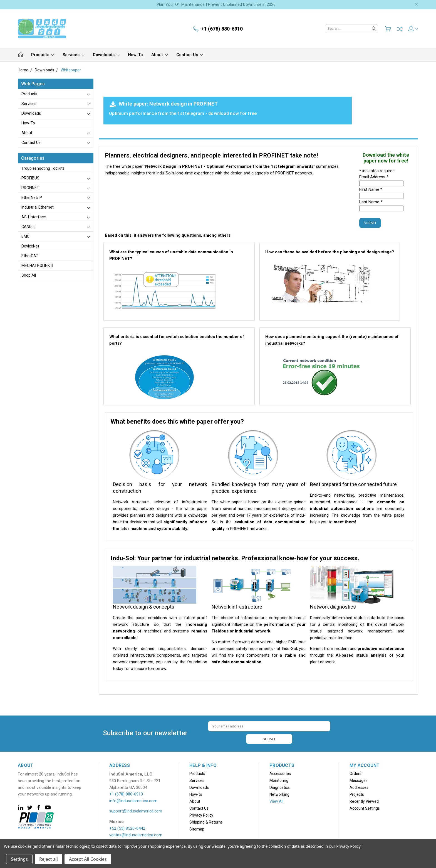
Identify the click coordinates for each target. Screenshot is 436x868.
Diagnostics (280, 787)
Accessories (280, 773)
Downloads (106, 55)
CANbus (29, 227)
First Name (371, 189)
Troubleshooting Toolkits (43, 168)
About (160, 55)
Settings (19, 859)
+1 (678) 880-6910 (126, 794)
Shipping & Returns (206, 822)
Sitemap (197, 829)
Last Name (371, 202)
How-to (135, 55)
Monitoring (279, 780)
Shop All (29, 275)
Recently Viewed (364, 801)
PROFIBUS (30, 178)
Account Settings (365, 808)
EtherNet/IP (32, 197)
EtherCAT (30, 256)
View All (276, 801)
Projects (357, 794)
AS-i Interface (34, 217)
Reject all (49, 859)
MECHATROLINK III (37, 266)
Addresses (359, 787)
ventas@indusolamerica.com (136, 834)
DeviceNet (30, 246)
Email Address (374, 177)
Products (43, 55)
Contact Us (190, 55)
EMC (25, 236)
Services (74, 55)
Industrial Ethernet (38, 207)
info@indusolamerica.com (133, 800)
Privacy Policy (201, 815)
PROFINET (30, 188)
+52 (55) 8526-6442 (127, 828)
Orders (356, 773)
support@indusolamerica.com (136, 811)
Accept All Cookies (88, 859)
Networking (279, 794)
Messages (359, 780)
